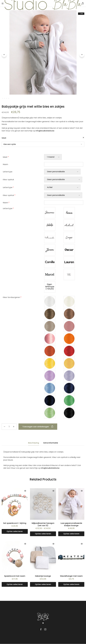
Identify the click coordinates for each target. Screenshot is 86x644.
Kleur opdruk (8, 180)
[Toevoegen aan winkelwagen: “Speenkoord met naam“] (15, 585)
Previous (4, 55)
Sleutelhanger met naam (71, 576)
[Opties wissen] (83, 138)
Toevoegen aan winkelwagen (38, 427)
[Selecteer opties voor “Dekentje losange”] (43, 585)
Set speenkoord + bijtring (15, 523)
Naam (5, 164)
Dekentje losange (43, 576)
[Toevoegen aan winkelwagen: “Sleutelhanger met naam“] (71, 585)
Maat (4, 138)
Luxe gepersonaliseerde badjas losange (71, 524)
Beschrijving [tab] (34, 443)
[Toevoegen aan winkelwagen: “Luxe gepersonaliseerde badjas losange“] (71, 534)
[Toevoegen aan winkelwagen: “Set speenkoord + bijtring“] (15, 532)
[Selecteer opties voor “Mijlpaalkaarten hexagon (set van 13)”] (43, 534)
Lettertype (8, 172)
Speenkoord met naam (15, 576)
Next (82, 55)
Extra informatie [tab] (51, 443)
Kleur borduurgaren (12, 297)
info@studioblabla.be (45, 131)
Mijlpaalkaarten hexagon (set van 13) (43, 524)
